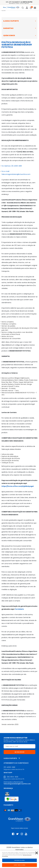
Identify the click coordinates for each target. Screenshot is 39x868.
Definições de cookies (19, 860)
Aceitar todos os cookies (19, 865)
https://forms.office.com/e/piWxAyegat (18, 486)
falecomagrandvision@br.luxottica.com (17, 784)
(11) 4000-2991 (9, 767)
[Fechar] (37, 853)
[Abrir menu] (35, 8)
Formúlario (19, 609)
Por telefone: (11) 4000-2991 (12, 166)
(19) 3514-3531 (12, 777)
